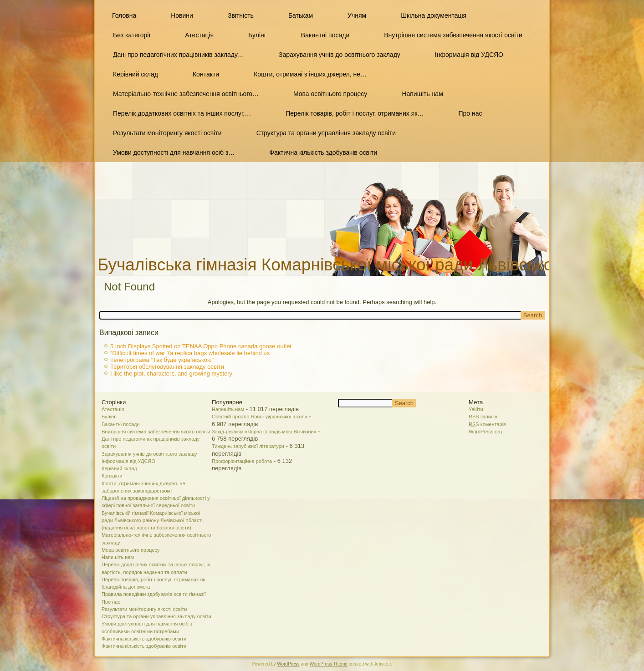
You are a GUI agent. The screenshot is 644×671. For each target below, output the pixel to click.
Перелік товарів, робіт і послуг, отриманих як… (355, 113)
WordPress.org (485, 432)
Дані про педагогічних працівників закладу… (179, 55)
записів (483, 417)
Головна (124, 15)
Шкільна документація (434, 15)
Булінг (257, 35)
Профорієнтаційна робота (242, 461)
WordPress (288, 664)
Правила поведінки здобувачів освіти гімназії (154, 594)
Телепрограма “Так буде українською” (162, 360)
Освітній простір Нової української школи (260, 417)
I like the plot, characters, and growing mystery (171, 374)
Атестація (199, 35)
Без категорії (132, 35)
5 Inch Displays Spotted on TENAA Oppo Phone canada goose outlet (201, 346)
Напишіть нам (422, 94)
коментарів (487, 424)
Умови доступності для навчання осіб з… (174, 152)
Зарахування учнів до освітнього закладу (340, 55)
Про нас (470, 113)
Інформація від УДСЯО (469, 55)
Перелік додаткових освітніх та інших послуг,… (182, 113)
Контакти (206, 74)
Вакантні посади (325, 35)
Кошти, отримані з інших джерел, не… (310, 74)
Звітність (241, 15)
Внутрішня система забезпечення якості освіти (453, 35)
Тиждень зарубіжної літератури (248, 446)
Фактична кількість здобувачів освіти (323, 152)
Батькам (301, 15)
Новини (182, 15)
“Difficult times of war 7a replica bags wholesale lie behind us (190, 353)
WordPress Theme (329, 664)
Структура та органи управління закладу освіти (326, 133)
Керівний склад (135, 74)
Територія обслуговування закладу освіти (167, 367)
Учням (357, 15)
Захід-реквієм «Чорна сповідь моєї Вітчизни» (264, 432)
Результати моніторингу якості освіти (167, 133)
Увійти (476, 409)
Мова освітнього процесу (330, 94)
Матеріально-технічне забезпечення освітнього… (186, 94)
